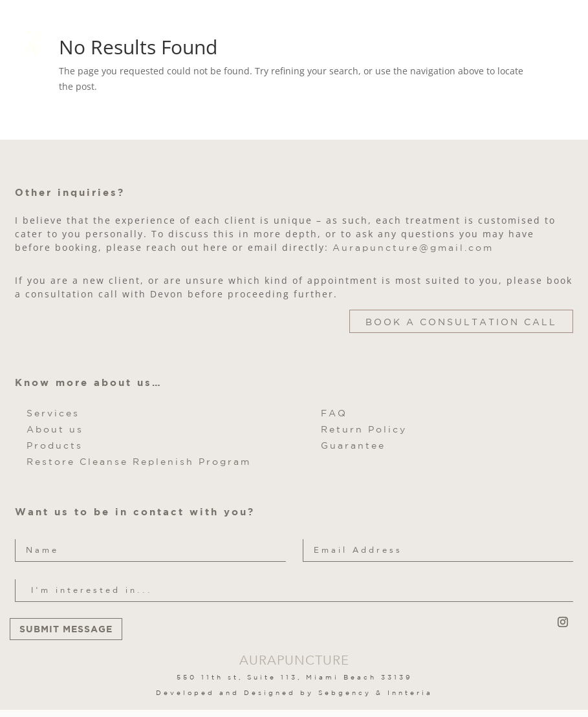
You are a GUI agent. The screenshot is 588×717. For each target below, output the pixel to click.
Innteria (410, 692)
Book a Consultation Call (461, 322)
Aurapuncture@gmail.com (413, 248)
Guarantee (353, 445)
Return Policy (364, 429)
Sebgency (345, 692)
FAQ (334, 413)
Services (53, 413)
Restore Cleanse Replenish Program (139, 462)
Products (55, 445)
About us (55, 429)
